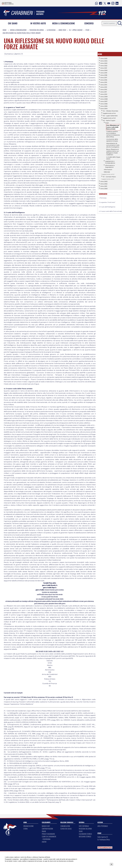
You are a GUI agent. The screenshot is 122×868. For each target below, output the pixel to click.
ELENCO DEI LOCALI (66, 829)
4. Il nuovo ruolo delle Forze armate (110, 211)
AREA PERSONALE (103, 826)
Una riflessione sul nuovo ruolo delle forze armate (22, 33)
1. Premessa (103, 198)
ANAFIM (44, 842)
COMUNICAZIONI (65, 826)
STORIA (25, 829)
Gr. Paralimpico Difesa (104, 839)
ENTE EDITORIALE (84, 826)
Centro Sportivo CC (103, 837)
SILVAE (81, 831)
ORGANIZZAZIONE (28, 826)
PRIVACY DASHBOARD (48, 834)
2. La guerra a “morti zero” (107, 202)
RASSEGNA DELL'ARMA (85, 829)
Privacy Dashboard (18, 864)
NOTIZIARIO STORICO (85, 836)
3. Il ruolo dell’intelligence (107, 207)
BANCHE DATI (46, 826)
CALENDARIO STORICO (85, 834)
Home (5, 30)
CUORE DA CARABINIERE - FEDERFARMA (49, 838)
